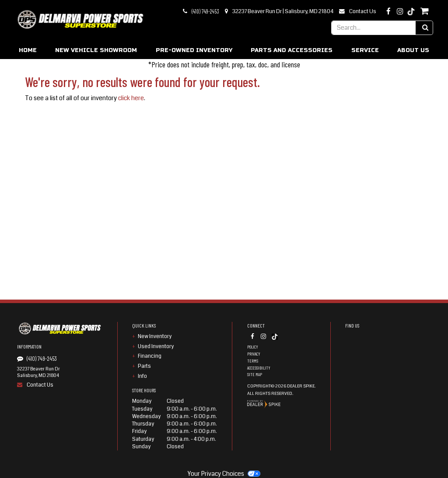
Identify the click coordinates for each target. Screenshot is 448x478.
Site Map (255, 374)
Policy (253, 347)
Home (28, 50)
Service (365, 50)
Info (142, 376)
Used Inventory (156, 346)
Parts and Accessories (292, 50)
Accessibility (259, 368)
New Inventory (155, 336)
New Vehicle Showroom (96, 50)
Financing (150, 356)
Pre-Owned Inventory (194, 50)
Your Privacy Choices (224, 474)
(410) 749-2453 (205, 11)
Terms (253, 361)
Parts (144, 366)
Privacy (254, 354)
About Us (413, 50)
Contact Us (363, 11)
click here (131, 98)
